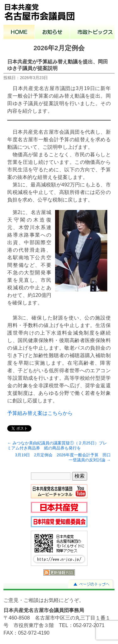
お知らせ (52, 33)
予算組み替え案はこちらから (40, 413)
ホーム (19, 33)
